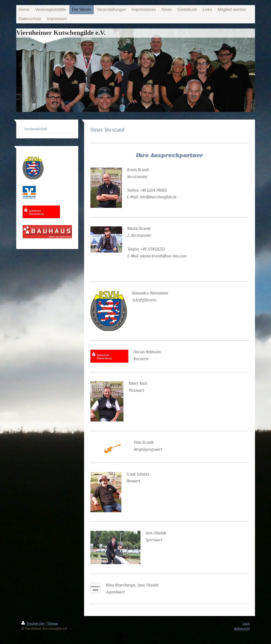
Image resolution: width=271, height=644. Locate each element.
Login (246, 624)
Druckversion (33, 624)
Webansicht (242, 629)
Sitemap (53, 624)
